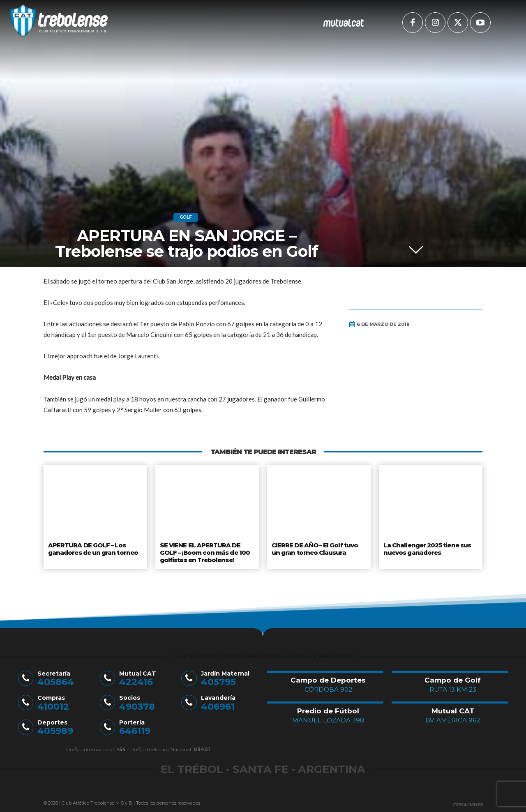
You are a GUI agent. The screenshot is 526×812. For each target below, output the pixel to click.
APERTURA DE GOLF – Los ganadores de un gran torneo (93, 548)
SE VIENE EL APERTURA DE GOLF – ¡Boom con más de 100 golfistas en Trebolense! (205, 551)
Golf (186, 217)
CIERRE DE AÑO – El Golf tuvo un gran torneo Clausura (316, 548)
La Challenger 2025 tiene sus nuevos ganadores (427, 548)
